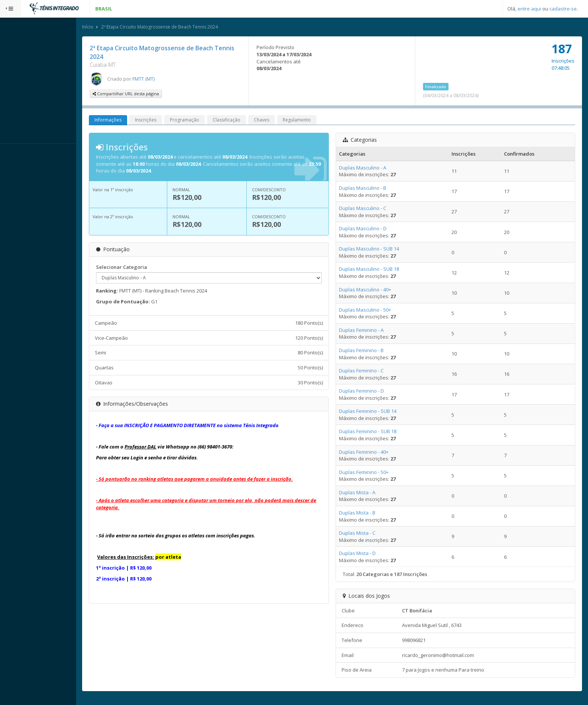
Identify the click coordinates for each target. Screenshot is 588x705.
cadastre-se (563, 9)
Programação (199, 121)
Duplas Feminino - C (368, 371)
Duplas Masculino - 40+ (372, 290)
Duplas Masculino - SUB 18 (376, 270)
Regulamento (311, 121)
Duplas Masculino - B (369, 189)
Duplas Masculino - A (369, 168)
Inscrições (160, 121)
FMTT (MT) (158, 79)
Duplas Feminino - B (368, 351)
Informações (123, 121)
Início (102, 28)
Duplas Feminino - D (368, 391)
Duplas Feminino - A (368, 330)
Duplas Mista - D (364, 554)
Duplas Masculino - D (370, 229)
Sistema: (13, 153)
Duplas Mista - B (364, 513)
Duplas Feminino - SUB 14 (374, 412)
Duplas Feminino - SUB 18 (374, 432)
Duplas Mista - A (364, 493)
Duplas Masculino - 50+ (372, 310)
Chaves (276, 121)
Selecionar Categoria (136, 267)
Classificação (241, 121)
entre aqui (529, 9)
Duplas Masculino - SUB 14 (376, 249)
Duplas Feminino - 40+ (370, 452)
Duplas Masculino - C (369, 209)
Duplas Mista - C (364, 534)
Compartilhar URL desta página (140, 94)
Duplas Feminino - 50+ (370, 472)
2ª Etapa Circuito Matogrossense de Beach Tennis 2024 (174, 28)
